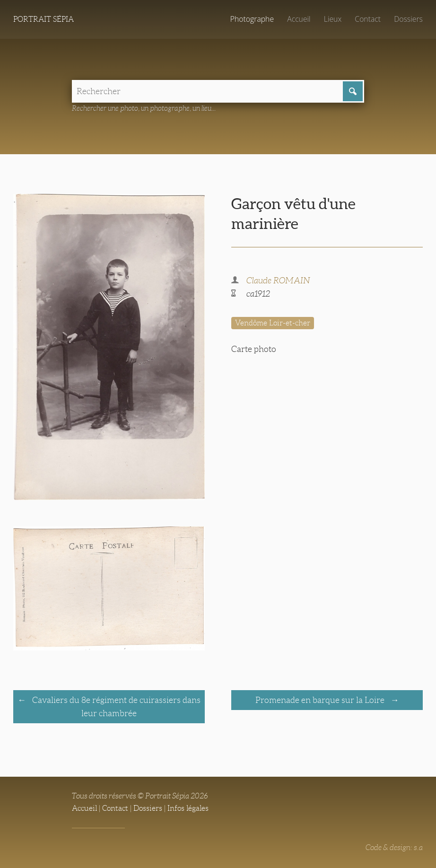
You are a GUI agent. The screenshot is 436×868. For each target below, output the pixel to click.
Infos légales (188, 808)
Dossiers (408, 19)
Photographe (252, 19)
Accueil (299, 19)
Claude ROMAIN (278, 281)
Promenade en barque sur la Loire (321, 700)
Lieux (333, 19)
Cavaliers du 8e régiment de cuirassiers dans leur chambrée (115, 707)
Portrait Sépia (44, 19)
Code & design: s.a (394, 847)
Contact (368, 19)
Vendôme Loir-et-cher (273, 323)
